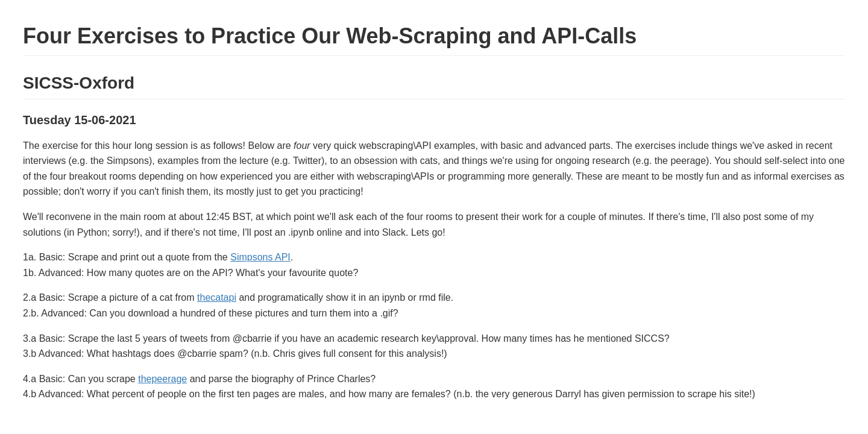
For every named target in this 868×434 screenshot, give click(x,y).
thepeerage (162, 379)
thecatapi (217, 297)
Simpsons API (260, 257)
